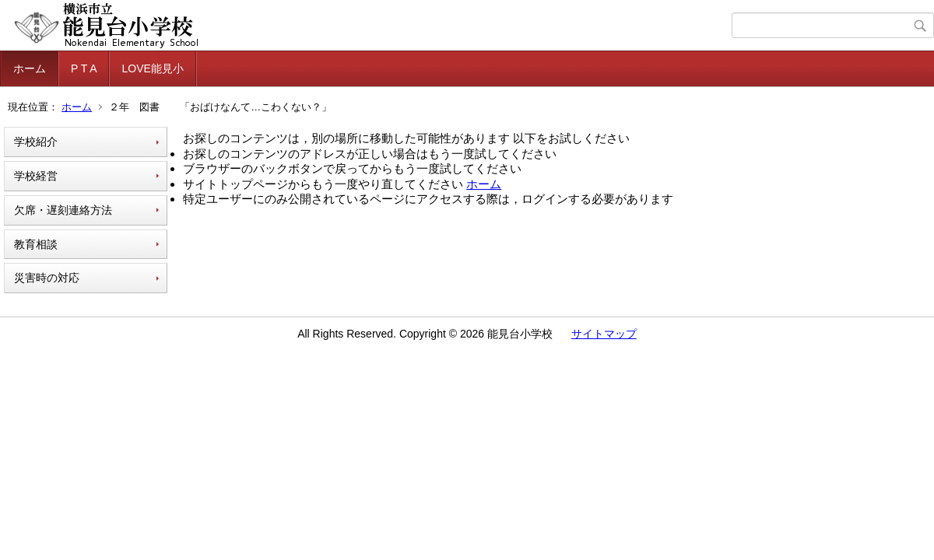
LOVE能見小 (152, 68)
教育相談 (36, 244)
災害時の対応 (47, 278)
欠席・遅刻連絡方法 (63, 210)
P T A (84, 68)
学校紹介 (36, 142)
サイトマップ (604, 334)
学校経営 (36, 176)
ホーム (30, 68)
